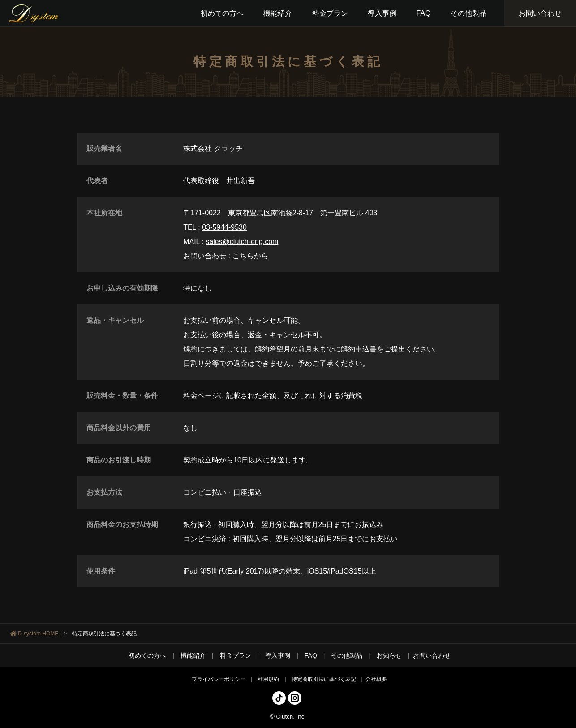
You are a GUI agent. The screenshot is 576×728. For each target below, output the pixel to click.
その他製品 (347, 655)
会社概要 (376, 679)
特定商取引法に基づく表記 (324, 679)
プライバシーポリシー (219, 679)
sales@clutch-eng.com (242, 242)
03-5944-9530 (224, 227)
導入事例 (278, 655)
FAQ (311, 655)
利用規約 (268, 679)
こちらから (250, 256)
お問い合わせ (540, 13)
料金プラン (236, 655)
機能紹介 (193, 655)
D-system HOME (38, 634)
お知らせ (389, 655)
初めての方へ (147, 655)
